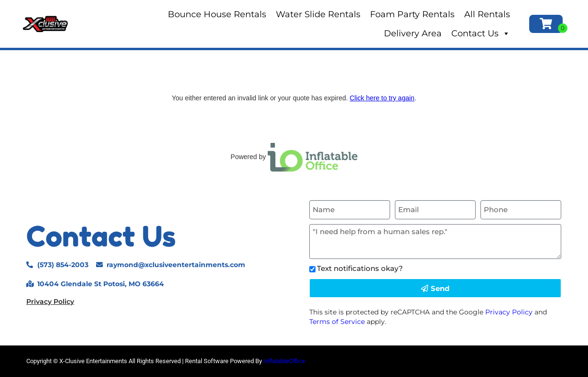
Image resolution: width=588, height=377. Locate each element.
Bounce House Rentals (217, 14)
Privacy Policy (50, 302)
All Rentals (487, 14)
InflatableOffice (284, 361)
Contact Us (481, 33)
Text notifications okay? (360, 268)
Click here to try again (382, 98)
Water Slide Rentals (318, 14)
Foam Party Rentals (412, 14)
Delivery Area (413, 33)
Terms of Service (337, 322)
